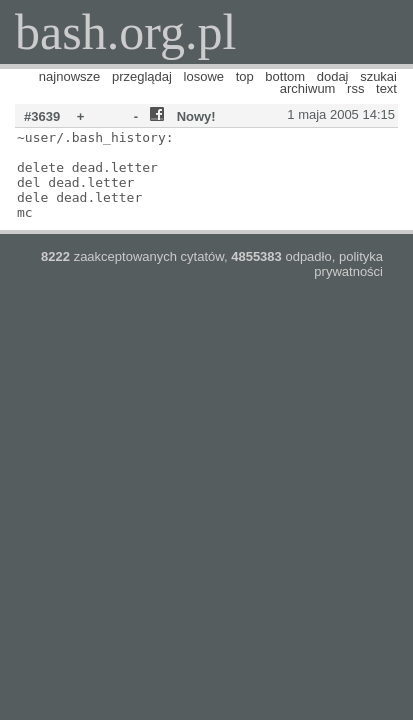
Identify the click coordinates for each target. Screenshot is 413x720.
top (245, 76)
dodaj (333, 76)
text (386, 88)
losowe (204, 76)
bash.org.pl (125, 32)
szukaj (378, 76)
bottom (285, 76)
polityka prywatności (348, 264)
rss (355, 88)
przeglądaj (142, 76)
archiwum (308, 88)
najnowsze (69, 76)
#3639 (42, 116)
